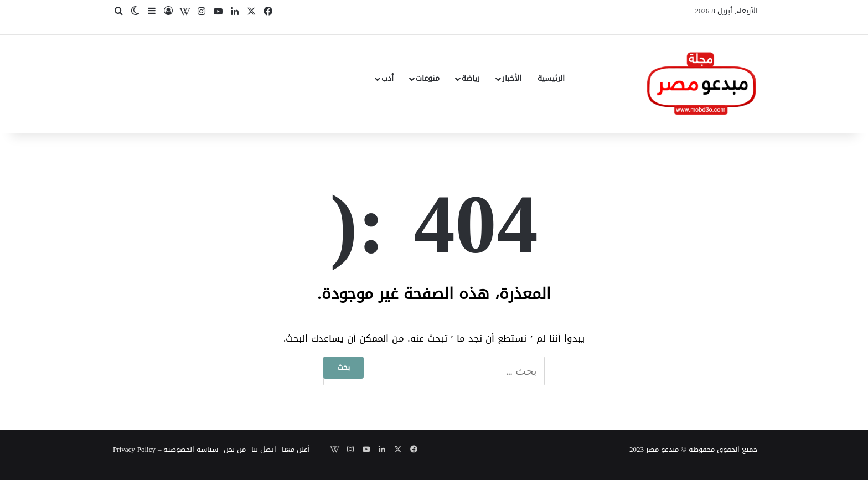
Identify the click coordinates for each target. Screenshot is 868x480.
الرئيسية (551, 78)
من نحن (235, 449)
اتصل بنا (264, 449)
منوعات (428, 78)
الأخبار (512, 78)
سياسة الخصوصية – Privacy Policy (166, 449)
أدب (387, 78)
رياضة (471, 78)
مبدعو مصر (662, 449)
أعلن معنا (296, 449)
